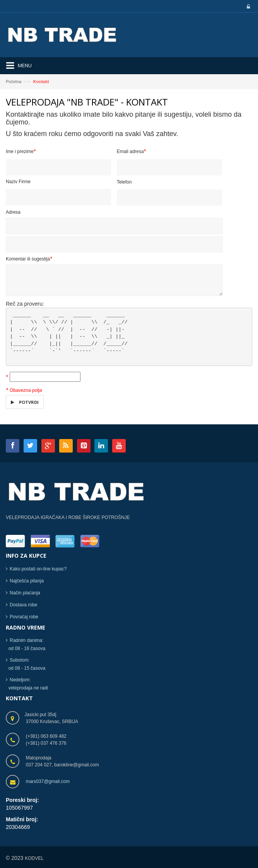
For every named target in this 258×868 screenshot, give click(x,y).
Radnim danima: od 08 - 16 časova (26, 645)
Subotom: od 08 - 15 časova (26, 665)
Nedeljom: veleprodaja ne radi (27, 684)
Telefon (124, 182)
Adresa (13, 213)
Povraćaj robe (24, 617)
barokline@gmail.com (77, 765)
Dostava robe (23, 605)
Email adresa (132, 151)
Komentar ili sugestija (29, 258)
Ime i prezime (21, 151)
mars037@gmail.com (48, 781)
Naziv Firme (18, 182)
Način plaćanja (25, 593)
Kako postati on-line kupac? (38, 569)
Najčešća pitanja (27, 581)
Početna (14, 82)
